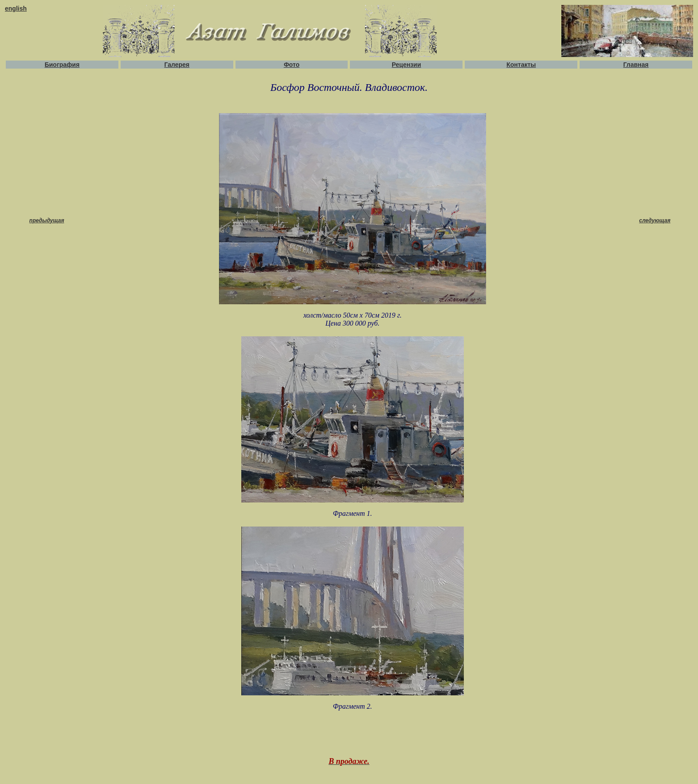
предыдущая (47, 220)
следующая (655, 220)
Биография (62, 65)
